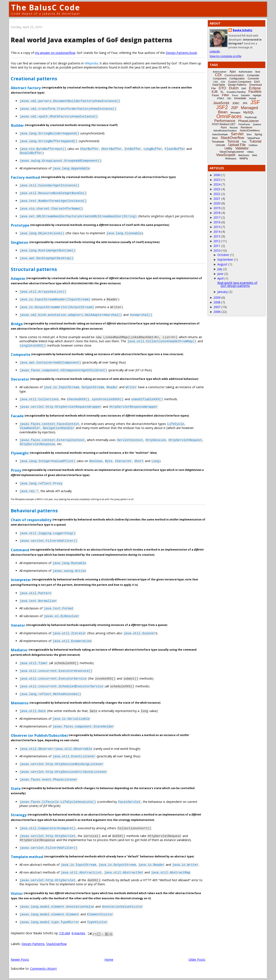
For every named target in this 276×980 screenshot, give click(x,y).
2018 (217, 213)
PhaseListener (248, 121)
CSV (223, 82)
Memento (20, 703)
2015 (217, 227)
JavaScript (221, 103)
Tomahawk (218, 142)
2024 (217, 184)
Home (109, 959)
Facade (17, 416)
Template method (27, 857)
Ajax (233, 71)
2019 (217, 208)
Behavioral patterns (34, 511)
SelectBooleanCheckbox (225, 131)
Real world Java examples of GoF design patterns (91, 40)
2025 (217, 180)
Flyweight (20, 453)
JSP (234, 108)
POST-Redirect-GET (224, 124)
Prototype (20, 225)
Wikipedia (91, 63)
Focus (235, 95)
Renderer (247, 127)
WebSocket (244, 155)
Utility (228, 148)
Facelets (255, 92)
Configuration (237, 79)
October (223, 255)
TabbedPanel (253, 138)
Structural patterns (34, 269)
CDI (218, 75)
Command (20, 550)
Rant (224, 127)
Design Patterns (33, 944)
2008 (217, 302)
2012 (217, 241)
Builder (17, 125)
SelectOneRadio (220, 135)
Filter (226, 95)
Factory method (25, 177)
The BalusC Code (46, 7)
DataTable (219, 85)
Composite (21, 354)
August (222, 264)
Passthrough (251, 117)
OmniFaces (229, 116)
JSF (255, 102)
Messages (235, 113)
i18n (229, 98)
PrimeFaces (244, 124)
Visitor (17, 893)
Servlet (237, 134)
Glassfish (245, 95)
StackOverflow (56, 944)
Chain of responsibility (31, 520)
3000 (217, 175)
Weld (255, 155)
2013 (217, 236)
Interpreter (21, 580)
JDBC (236, 103)
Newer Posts (20, 959)
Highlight (257, 95)
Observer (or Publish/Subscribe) (39, 735)
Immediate (240, 98)
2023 (217, 189)
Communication (234, 75)
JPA (245, 103)
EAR (244, 89)
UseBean (253, 145)
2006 (217, 312)
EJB (215, 92)
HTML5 (221, 98)
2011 (217, 246)
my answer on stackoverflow (55, 53)
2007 (217, 307)
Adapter (18, 278)
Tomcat (233, 141)
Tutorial (255, 141)
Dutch (234, 88)
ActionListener (220, 72)
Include (253, 98)
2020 (217, 203)
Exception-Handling (236, 92)
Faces (215, 95)
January (222, 292)
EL (222, 92)
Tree (244, 142)
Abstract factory (26, 87)
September (225, 259)
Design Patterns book (181, 53)
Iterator (18, 625)
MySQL (249, 112)
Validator (242, 148)
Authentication (246, 72)
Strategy (19, 815)
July (220, 269)
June (220, 274)
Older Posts (197, 959)
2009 (217, 297)
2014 (217, 232)
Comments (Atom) (43, 969)
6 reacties (78, 933)
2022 (217, 194)
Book (258, 72)
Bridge (17, 324)
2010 (217, 250)
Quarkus (257, 124)
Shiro (249, 135)
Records (234, 128)
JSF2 (222, 107)
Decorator (20, 379)
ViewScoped (226, 155)
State (16, 788)
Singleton (20, 242)
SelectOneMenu (250, 130)
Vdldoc (250, 152)
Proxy (16, 470)
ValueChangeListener (232, 152)
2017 (217, 217)
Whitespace (231, 159)
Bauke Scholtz (243, 30)
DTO (222, 88)
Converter (253, 79)
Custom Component (240, 82)
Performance (225, 121)
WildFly (244, 158)
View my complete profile (225, 56)
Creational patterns (34, 78)
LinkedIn (215, 51)
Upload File (237, 145)
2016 (217, 222)
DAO (257, 82)
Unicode (220, 145)
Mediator (19, 650)
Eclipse (255, 88)
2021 (217, 199)
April (220, 278)
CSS (216, 82)
